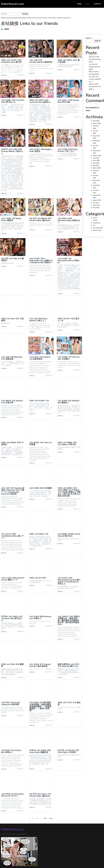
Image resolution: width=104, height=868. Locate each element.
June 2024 (96, 205)
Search (88, 38)
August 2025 (97, 156)
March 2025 (97, 168)
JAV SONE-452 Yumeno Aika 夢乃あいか (95, 79)
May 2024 (96, 208)
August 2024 (97, 200)
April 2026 (96, 121)
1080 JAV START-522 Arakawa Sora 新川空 (95, 59)
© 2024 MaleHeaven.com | (12, 860)
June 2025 (96, 160)
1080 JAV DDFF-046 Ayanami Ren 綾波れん (95, 87)
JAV (94, 225)
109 (45, 818)
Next (51, 818)
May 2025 (96, 163)
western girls (97, 230)
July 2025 (96, 158)
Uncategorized (98, 228)
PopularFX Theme (29, 860)
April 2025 (96, 165)
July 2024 (96, 203)
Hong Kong (96, 223)
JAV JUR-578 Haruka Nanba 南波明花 (94, 67)
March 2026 (97, 123)
